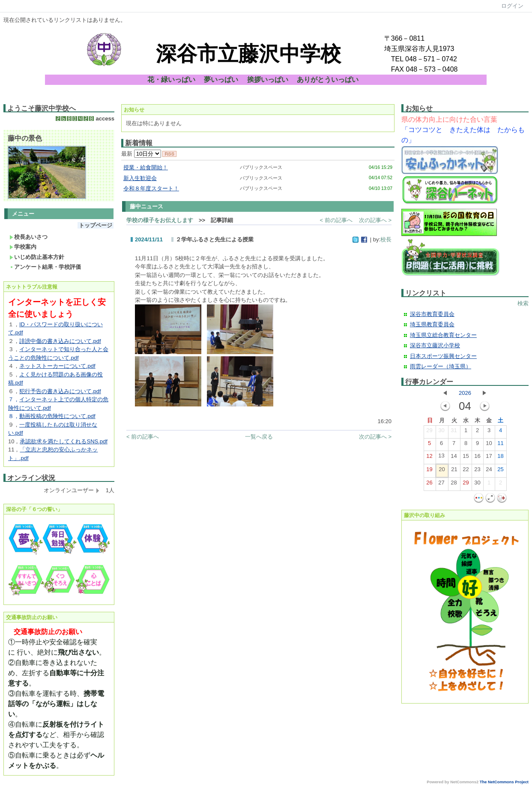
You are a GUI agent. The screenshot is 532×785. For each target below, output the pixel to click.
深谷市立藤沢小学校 (435, 345)
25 (500, 471)
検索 (523, 303)
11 (500, 445)
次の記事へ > (375, 220)
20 (442, 471)
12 (429, 458)
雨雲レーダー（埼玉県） (441, 366)
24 (489, 471)
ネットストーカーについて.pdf (57, 366)
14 (454, 458)
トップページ (96, 225)
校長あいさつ (28, 237)
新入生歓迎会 (140, 178)
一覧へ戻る (259, 437)
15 (466, 458)
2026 (465, 393)
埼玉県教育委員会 (432, 324)
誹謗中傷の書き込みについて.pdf (60, 341)
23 (477, 471)
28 (454, 484)
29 (429, 432)
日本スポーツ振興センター (443, 356)
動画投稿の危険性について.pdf (57, 416)
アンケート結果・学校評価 (45, 267)
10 (489, 445)
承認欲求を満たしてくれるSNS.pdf (63, 441)
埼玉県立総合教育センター (443, 335)
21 (454, 471)
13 (441, 457)
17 (489, 458)
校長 (386, 239)
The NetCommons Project (504, 782)
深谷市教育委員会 (432, 314)
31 (454, 432)
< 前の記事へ (336, 220)
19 (429, 471)
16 (477, 458)
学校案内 (23, 247)
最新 (141, 154)
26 (429, 484)
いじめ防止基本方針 (37, 257)
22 (466, 471)
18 (500, 458)
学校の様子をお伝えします (160, 220)
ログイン (512, 6)
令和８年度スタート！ (151, 188)
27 (441, 484)
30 (441, 432)
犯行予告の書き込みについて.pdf (60, 391)
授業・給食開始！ (146, 167)
